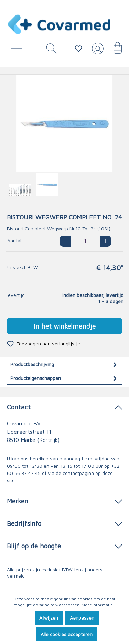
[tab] (64, 364)
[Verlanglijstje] (78, 49)
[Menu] (18, 50)
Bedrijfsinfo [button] (64, 523)
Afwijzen (49, 618)
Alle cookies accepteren (67, 634)
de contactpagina (75, 473)
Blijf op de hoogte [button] (64, 545)
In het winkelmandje (65, 326)
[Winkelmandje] (114, 50)
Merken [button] (64, 501)
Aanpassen (82, 618)
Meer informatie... (99, 605)
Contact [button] (64, 407)
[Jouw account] (96, 51)
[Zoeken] (49, 50)
